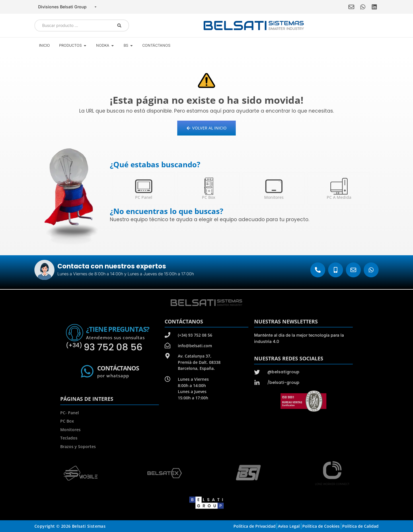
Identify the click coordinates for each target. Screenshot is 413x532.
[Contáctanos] (87, 371)
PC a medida (339, 197)
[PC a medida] (339, 186)
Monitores (274, 197)
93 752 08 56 (104, 347)
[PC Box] (209, 186)
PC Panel (144, 197)
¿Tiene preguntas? (118, 329)
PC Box (209, 197)
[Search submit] (119, 25)
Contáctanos (118, 368)
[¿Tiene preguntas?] (75, 333)
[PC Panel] (144, 186)
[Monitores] (274, 186)
